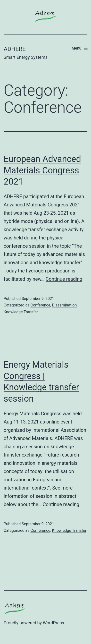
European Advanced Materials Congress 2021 (42, 170)
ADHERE (15, 49)
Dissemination (64, 305)
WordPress (54, 623)
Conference (40, 305)
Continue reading (64, 279)
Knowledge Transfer (21, 312)
